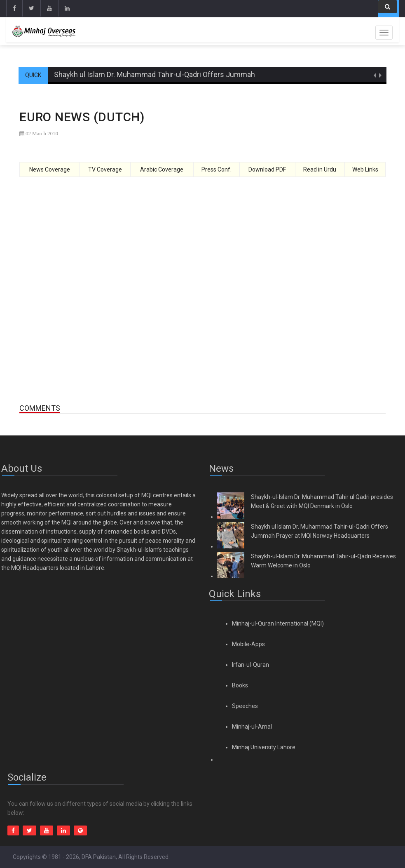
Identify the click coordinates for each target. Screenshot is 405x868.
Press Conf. (217, 169)
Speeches (245, 706)
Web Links (365, 169)
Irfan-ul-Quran (250, 665)
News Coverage (50, 169)
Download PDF (267, 169)
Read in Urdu (320, 169)
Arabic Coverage (162, 169)
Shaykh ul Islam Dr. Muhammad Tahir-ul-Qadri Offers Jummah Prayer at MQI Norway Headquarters (214, 74)
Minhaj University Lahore (264, 747)
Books (240, 685)
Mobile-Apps (248, 644)
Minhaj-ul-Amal (252, 727)
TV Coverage (105, 169)
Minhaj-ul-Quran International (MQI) (278, 623)
